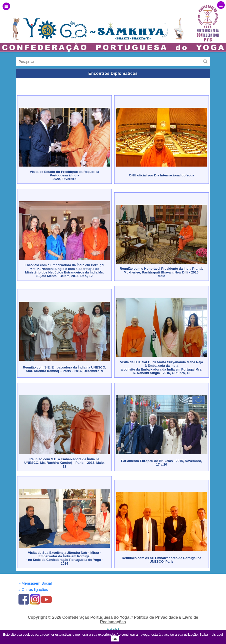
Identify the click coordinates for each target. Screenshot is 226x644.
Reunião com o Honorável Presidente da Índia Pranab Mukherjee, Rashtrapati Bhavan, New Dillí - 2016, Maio (162, 272)
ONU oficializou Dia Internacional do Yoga (162, 175)
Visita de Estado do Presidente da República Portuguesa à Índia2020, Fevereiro (64, 175)
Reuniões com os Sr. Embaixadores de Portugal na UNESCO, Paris (162, 560)
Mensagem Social (35, 583)
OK (115, 639)
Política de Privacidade (156, 617)
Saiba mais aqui (211, 635)
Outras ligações (33, 590)
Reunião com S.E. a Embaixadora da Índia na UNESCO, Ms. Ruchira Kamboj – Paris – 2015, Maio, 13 (64, 463)
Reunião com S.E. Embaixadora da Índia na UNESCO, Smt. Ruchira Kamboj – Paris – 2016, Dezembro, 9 (64, 369)
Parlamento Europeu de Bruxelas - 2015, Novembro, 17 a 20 (162, 463)
